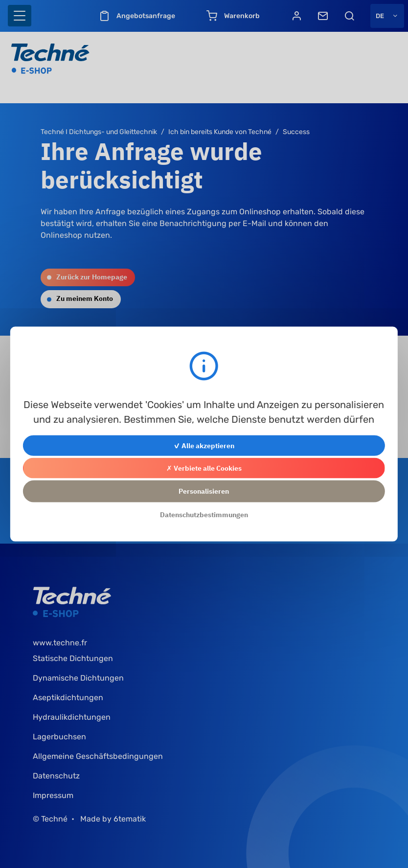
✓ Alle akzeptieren (204, 446)
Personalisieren (204, 491)
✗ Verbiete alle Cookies (204, 468)
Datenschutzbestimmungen (204, 514)
